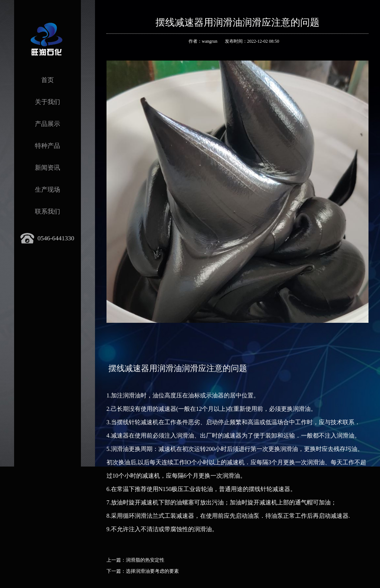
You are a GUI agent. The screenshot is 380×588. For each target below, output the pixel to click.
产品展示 (47, 124)
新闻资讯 (47, 168)
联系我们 (47, 212)
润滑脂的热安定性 (145, 560)
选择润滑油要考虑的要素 (152, 571)
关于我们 (47, 102)
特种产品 (47, 146)
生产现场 (47, 190)
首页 (47, 80)
